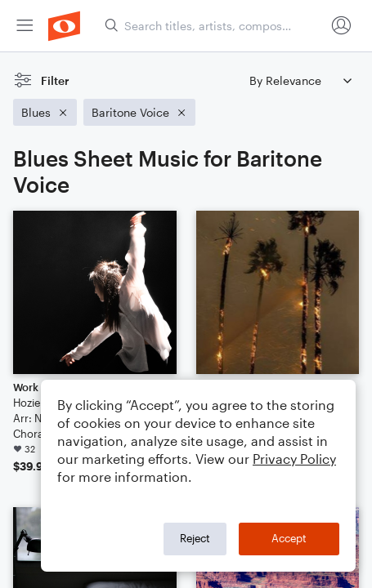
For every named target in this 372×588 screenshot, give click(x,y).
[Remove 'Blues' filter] (45, 112)
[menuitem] (25, 26)
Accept (289, 538)
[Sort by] (300, 80)
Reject (195, 538)
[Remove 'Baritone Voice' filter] (139, 112)
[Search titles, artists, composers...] (215, 26)
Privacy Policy (294, 459)
